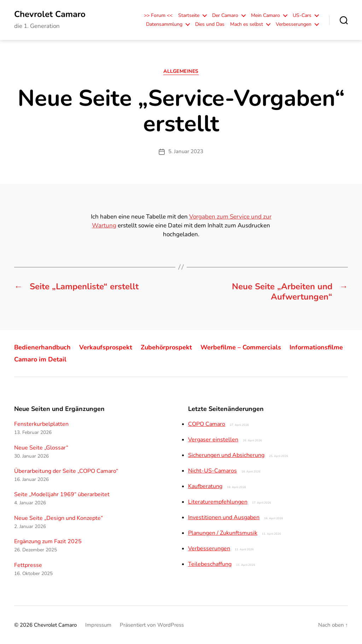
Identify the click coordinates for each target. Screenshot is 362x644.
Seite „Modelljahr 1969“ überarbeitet (62, 494)
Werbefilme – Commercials (241, 347)
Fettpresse (28, 565)
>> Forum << (158, 16)
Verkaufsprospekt (106, 347)
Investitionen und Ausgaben (224, 517)
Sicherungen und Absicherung (226, 455)
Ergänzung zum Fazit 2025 (48, 541)
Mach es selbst (247, 25)
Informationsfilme (316, 347)
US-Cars (302, 16)
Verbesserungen (294, 25)
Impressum (98, 625)
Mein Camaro (265, 16)
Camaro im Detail (40, 359)
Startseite (189, 16)
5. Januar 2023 (186, 151)
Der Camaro (225, 16)
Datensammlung (164, 25)
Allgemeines (181, 71)
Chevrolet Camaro (50, 14)
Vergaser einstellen (213, 440)
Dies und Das (210, 25)
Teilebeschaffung (210, 564)
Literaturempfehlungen (218, 502)
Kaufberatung (205, 486)
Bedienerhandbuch (42, 347)
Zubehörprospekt (166, 347)
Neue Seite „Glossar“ (41, 448)
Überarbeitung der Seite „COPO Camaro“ (66, 471)
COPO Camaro (207, 424)
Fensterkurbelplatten (41, 424)
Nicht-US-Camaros (212, 471)
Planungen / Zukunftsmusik (223, 533)
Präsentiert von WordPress (152, 625)
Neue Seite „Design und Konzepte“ (59, 518)
